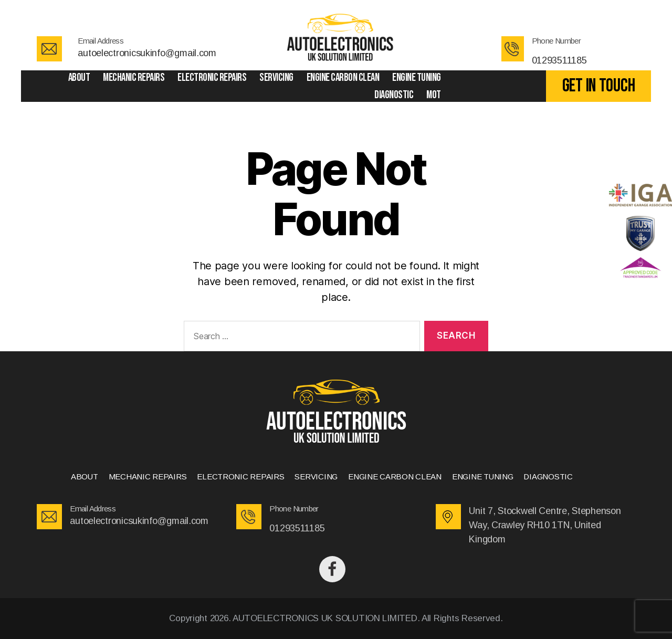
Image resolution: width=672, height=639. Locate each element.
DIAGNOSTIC (394, 95)
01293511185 (559, 60)
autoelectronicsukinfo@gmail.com (147, 53)
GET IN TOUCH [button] (599, 86)
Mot (434, 95)
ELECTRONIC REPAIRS (212, 77)
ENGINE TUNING (417, 77)
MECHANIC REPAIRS (134, 77)
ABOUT (79, 77)
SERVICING (276, 77)
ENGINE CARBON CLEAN (343, 77)
